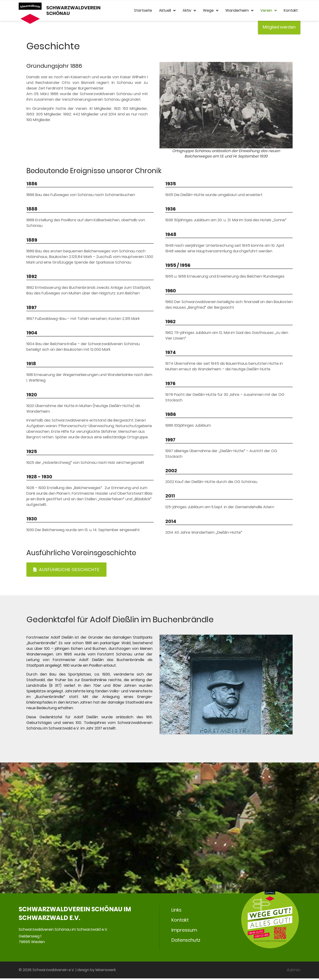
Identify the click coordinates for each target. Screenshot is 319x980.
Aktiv (189, 11)
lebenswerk (106, 971)
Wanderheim (239, 11)
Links (176, 911)
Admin (294, 971)
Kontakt (291, 11)
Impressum (184, 931)
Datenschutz (186, 942)
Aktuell (167, 11)
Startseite (143, 11)
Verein (269, 11)
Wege (211, 11)
